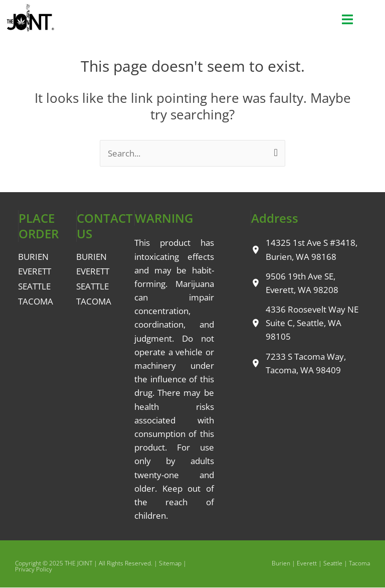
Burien (281, 563)
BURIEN (33, 257)
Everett (307, 563)
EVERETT (35, 271)
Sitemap (170, 563)
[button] (347, 20)
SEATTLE (34, 286)
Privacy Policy (34, 569)
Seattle (333, 563)
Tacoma (359, 563)
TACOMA (36, 301)
